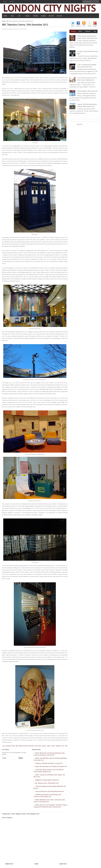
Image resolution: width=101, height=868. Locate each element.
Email (90, 26)
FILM (12, 16)
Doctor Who (38, 746)
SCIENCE (43, 16)
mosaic (53, 746)
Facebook (78, 26)
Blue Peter (31, 746)
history (44, 746)
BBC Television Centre (22, 746)
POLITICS (60, 16)
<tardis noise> (35, 234)
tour (63, 746)
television (59, 746)
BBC (14, 746)
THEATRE (36, 16)
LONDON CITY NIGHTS (49, 8)
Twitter (73, 26)
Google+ (95, 26)
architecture (8, 746)
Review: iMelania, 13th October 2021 (88, 91)
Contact (11, 2)
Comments (88, 31)
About (5, 2)
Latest (80, 31)
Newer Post (9, 864)
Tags (95, 31)
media (49, 746)
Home (4, 21)
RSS (84, 26)
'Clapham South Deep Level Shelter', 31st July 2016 (49, 763)
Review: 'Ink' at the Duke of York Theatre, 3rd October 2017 (51, 767)
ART (19, 16)
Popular (73, 31)
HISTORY (51, 16)
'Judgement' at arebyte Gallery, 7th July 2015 (47, 780)
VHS (7, 21)
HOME (5, 16)
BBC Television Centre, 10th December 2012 (47, 783)
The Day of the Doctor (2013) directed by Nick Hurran (50, 791)
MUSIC (28, 16)
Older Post (63, 864)
